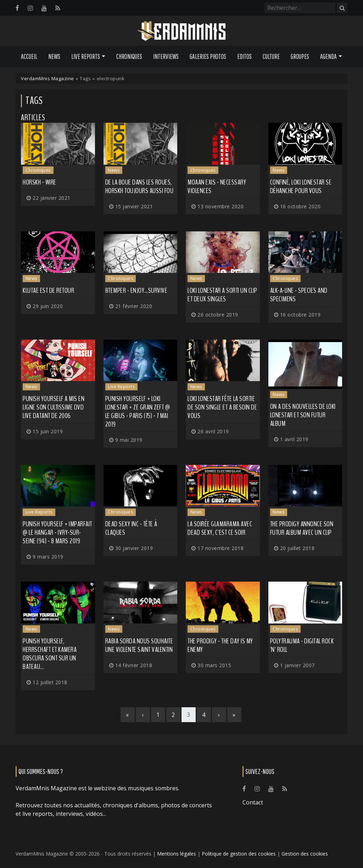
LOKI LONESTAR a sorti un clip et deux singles (222, 295)
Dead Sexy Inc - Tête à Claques (131, 528)
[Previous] (143, 715)
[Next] (219, 715)
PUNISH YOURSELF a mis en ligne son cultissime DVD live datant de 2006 (54, 407)
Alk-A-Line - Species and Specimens (299, 295)
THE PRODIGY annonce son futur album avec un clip (302, 528)
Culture (271, 56)
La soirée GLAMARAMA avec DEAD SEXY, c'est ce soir (220, 528)
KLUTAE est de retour (48, 290)
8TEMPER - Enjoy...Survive (136, 290)
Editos (244, 56)
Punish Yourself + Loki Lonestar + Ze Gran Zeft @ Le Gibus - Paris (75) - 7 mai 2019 (138, 411)
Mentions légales (177, 854)
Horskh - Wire (40, 182)
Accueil (29, 56)
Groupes (300, 56)
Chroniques (129, 56)
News (54, 56)
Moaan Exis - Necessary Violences (217, 186)
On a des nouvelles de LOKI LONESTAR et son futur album (303, 415)
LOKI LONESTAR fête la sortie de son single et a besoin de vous (222, 407)
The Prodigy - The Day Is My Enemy (220, 645)
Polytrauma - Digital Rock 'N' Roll (302, 645)
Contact (253, 802)
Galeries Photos (208, 56)
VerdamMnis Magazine (48, 78)
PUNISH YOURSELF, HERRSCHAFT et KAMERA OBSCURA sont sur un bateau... (50, 654)
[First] (128, 715)
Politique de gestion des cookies (239, 854)
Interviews (166, 56)
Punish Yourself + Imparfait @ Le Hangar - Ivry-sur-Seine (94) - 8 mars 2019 (57, 532)
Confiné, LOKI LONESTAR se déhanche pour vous (301, 186)
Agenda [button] (328, 56)
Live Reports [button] (86, 56)
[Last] (234, 715)
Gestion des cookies (305, 854)
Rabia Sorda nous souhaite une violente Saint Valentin (139, 645)
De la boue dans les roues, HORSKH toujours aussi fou (139, 186)
